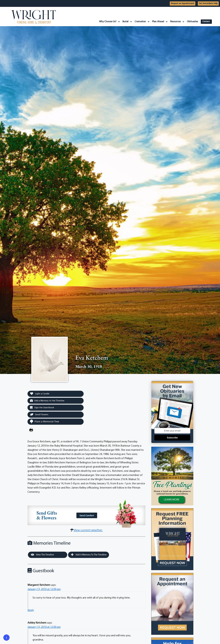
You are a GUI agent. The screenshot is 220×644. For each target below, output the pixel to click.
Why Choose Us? (108, 22)
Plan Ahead (159, 22)
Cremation (141, 22)
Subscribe (172, 438)
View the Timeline (42, 555)
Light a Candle (40, 394)
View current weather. (88, 531)
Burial (126, 22)
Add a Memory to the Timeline (48, 401)
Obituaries (191, 22)
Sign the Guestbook (42, 408)
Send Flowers (39, 415)
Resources (176, 22)
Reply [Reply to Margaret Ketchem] (31, 611)
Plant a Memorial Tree (44, 422)
